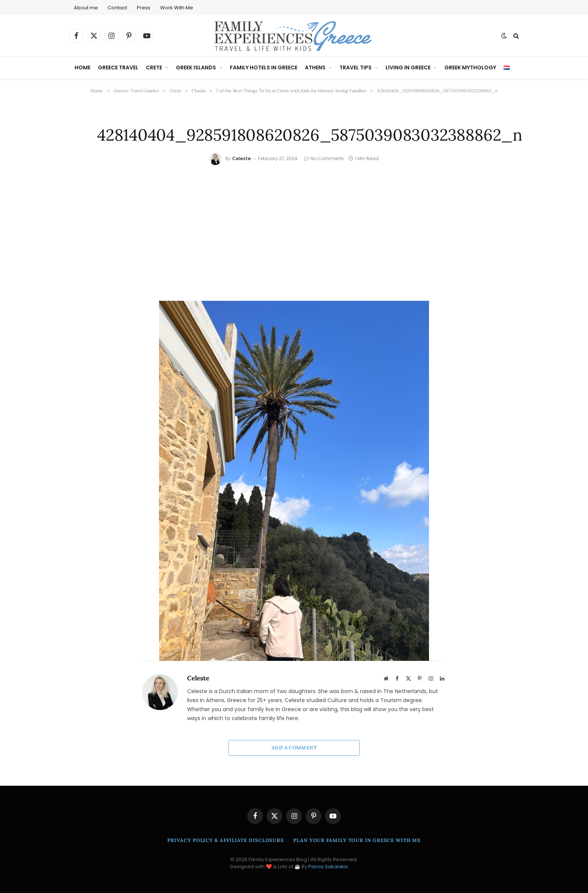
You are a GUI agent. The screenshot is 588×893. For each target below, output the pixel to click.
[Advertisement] (294, 221)
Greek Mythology (470, 68)
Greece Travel (118, 68)
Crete (154, 68)
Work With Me (177, 8)
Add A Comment (294, 748)
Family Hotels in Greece (264, 68)
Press (144, 8)
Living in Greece (408, 68)
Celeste (241, 158)
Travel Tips (355, 68)
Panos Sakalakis (328, 867)
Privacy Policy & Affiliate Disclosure (226, 840)
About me (86, 8)
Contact (117, 8)
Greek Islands (196, 68)
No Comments (324, 158)
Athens (315, 68)
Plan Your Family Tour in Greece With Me (357, 840)
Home (82, 68)
